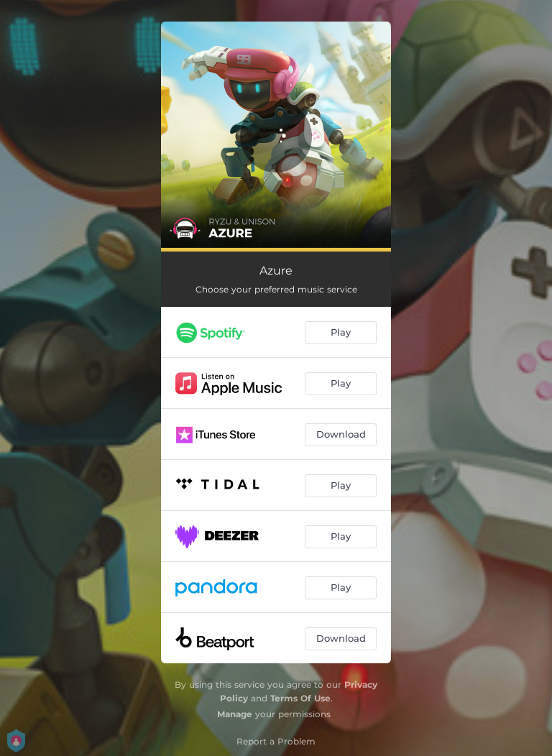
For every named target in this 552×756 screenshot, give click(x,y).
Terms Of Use (300, 698)
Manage (235, 714)
